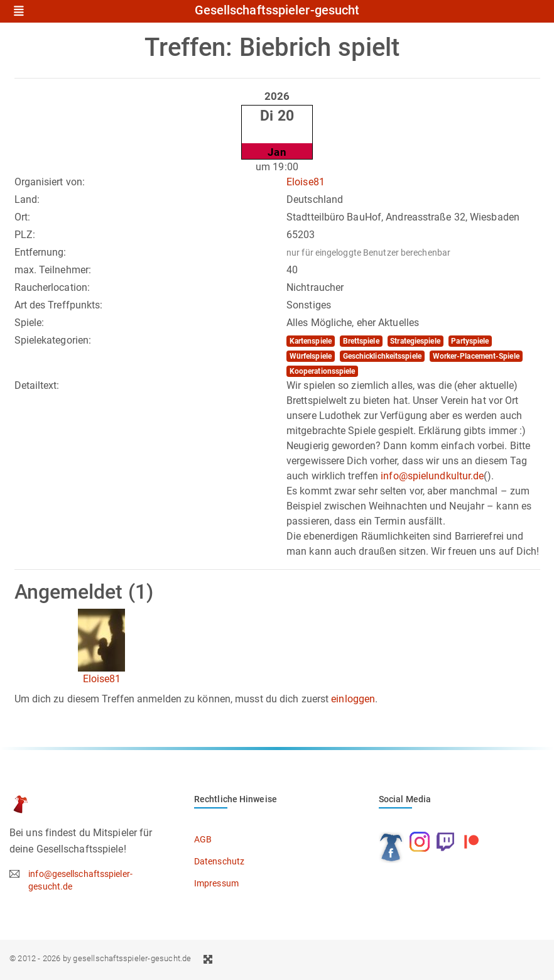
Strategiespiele (415, 341)
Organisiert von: (50, 182)
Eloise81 (306, 182)
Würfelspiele (311, 356)
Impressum (216, 883)
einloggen (353, 699)
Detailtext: (37, 385)
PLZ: (25, 235)
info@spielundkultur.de (432, 476)
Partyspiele (470, 341)
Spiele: (30, 323)
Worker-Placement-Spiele (476, 356)
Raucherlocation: (52, 287)
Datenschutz (219, 861)
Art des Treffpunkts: (59, 305)
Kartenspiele (311, 341)
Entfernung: (41, 252)
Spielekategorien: (53, 340)
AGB (203, 839)
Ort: (22, 217)
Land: (27, 199)
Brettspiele (361, 341)
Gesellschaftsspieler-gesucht (277, 11)
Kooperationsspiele (323, 371)
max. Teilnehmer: (53, 270)
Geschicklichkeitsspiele (382, 356)
